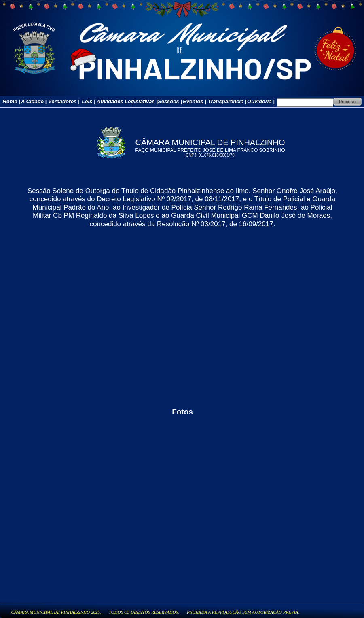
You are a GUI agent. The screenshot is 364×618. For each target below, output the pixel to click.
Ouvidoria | (261, 101)
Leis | (88, 101)
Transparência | (227, 101)
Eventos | (195, 101)
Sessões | (170, 101)
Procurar (347, 102)
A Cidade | (34, 101)
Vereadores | (64, 101)
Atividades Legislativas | (127, 101)
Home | (11, 101)
